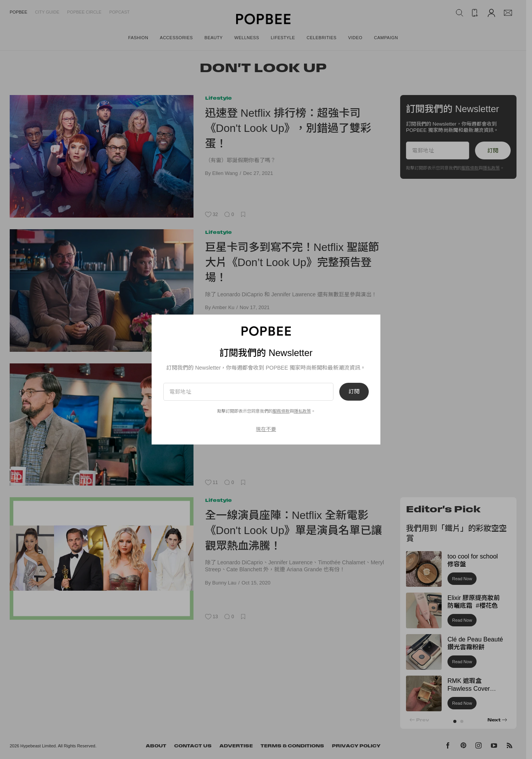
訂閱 (354, 392)
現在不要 (266, 429)
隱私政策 (302, 411)
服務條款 (281, 411)
